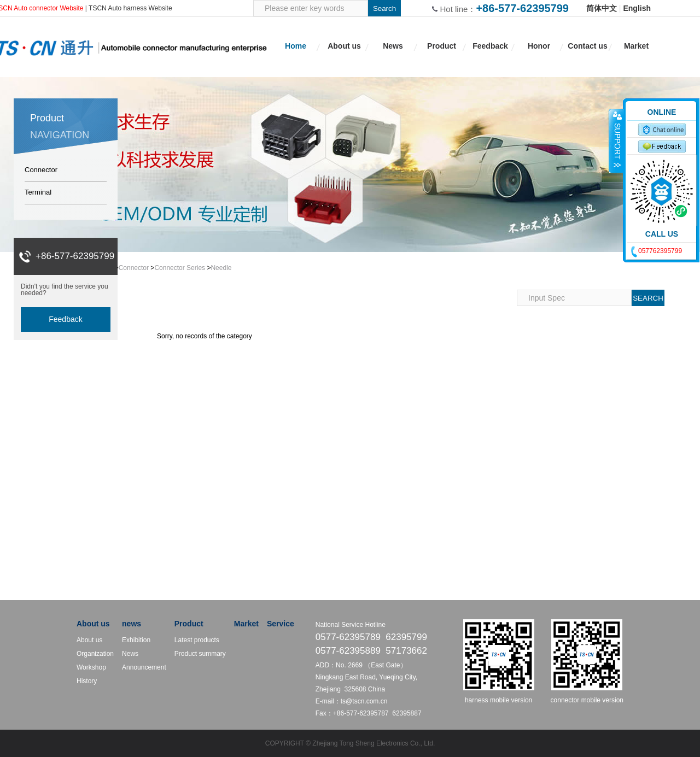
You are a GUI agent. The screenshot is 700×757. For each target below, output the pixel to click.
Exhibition (136, 640)
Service (281, 624)
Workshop (91, 667)
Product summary (200, 654)
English (637, 8)
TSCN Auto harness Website (130, 8)
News (130, 654)
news (132, 624)
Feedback (65, 319)
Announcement (144, 667)
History (87, 681)
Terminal (38, 192)
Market (246, 624)
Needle (221, 268)
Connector (41, 170)
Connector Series (180, 268)
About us (93, 624)
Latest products (197, 640)
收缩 (616, 140)
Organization (95, 654)
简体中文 (602, 8)
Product (189, 624)
